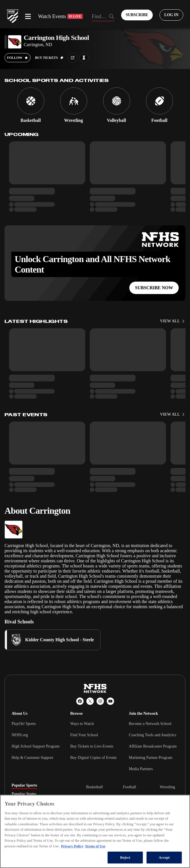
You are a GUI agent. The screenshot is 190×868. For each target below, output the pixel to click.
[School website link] (73, 58)
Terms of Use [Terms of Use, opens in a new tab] (95, 846)
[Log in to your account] (171, 15)
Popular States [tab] (24, 794)
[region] (95, 831)
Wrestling (168, 787)
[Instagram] (100, 701)
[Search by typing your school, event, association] (103, 17)
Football (129, 787)
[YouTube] (110, 701)
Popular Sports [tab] (24, 785)
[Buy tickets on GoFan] (49, 58)
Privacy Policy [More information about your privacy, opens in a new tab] (72, 846)
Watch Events (60, 16)
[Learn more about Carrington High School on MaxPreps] (84, 58)
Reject (125, 857)
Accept (164, 857)
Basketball (94, 787)
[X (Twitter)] (90, 701)
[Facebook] (80, 701)
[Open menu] (28, 16)
